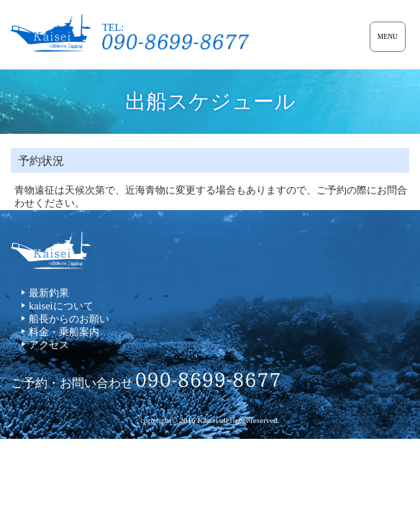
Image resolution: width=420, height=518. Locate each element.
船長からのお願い (69, 319)
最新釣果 (49, 293)
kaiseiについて (61, 306)
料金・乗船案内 (64, 332)
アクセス (49, 345)
